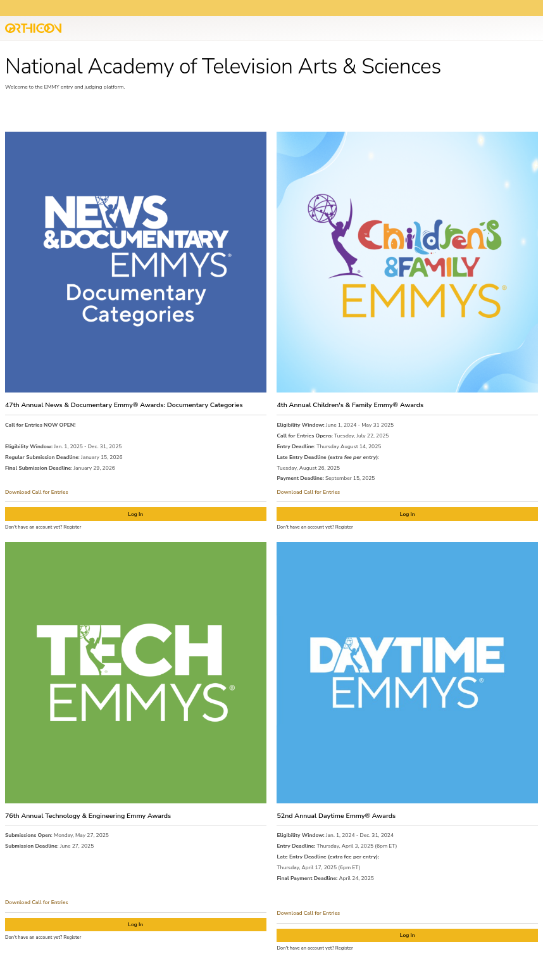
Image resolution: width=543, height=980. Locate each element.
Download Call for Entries (37, 492)
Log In (135, 514)
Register (72, 527)
